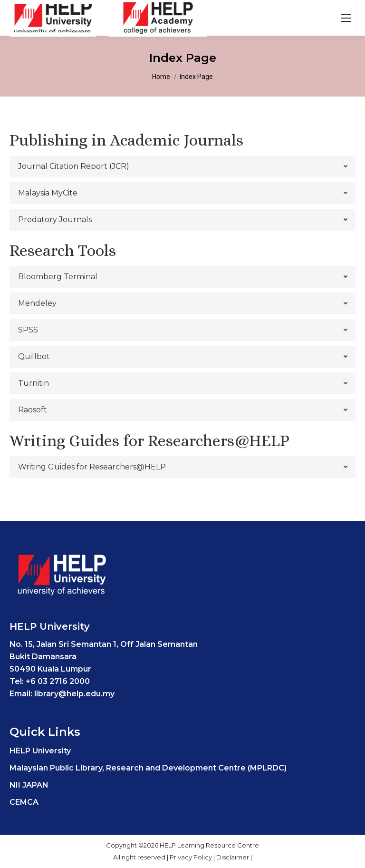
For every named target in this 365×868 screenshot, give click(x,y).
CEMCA (24, 802)
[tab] (182, 166)
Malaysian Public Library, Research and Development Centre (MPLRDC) (148, 768)
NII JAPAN (29, 785)
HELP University (40, 751)
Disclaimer (233, 857)
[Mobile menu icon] (346, 18)
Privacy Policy (192, 857)
